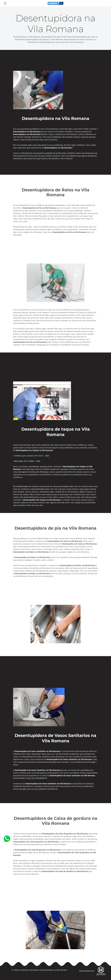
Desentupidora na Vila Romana (54, 970)
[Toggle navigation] (5, 3)
